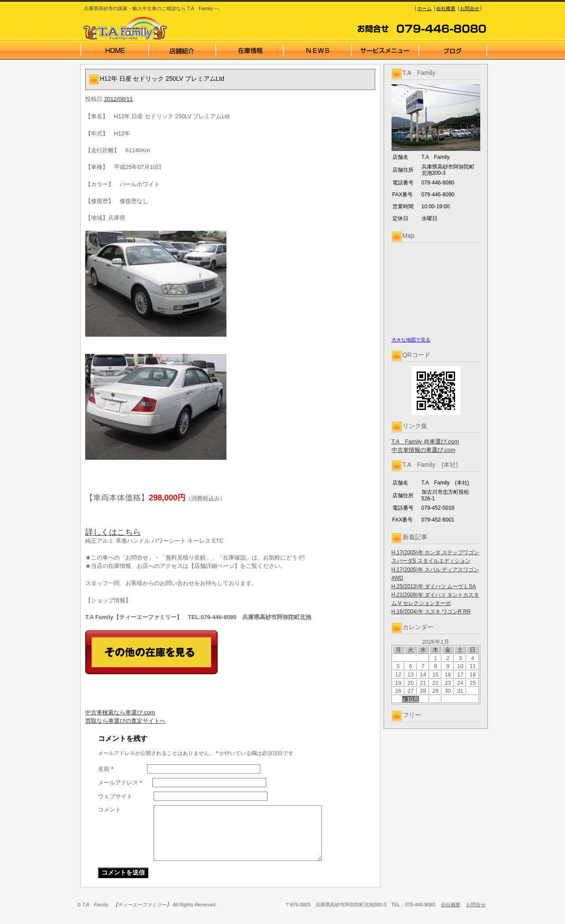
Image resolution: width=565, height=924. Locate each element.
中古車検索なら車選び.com (120, 712)
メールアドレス (120, 783)
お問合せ (470, 8)
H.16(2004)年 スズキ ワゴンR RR (431, 612)
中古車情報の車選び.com (424, 450)
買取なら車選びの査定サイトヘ (125, 721)
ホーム (424, 8)
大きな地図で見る (411, 340)
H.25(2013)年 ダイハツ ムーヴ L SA (434, 586)
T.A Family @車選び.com (425, 441)
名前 (106, 769)
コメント (109, 809)
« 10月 (411, 699)
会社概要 (446, 8)
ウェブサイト (115, 796)
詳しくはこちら (113, 532)
